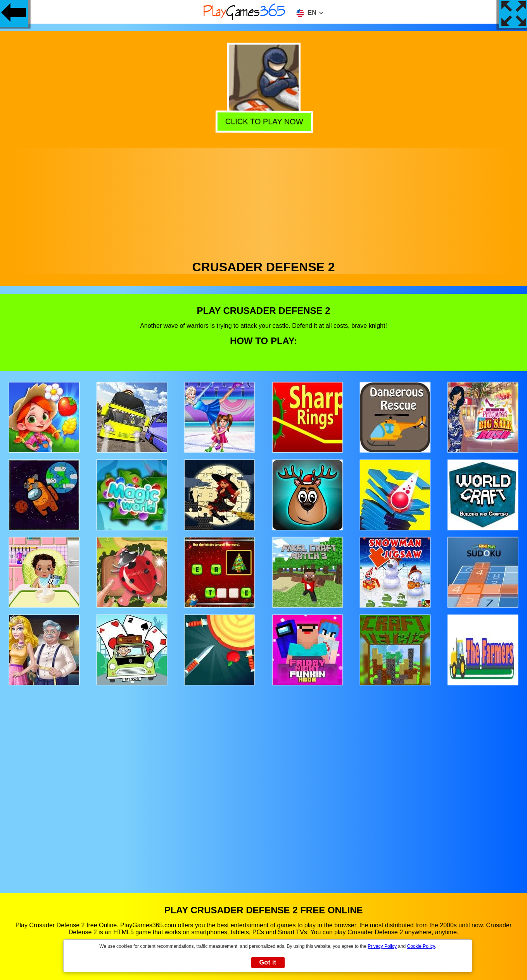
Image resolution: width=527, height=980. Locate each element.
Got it (268, 962)
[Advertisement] (264, 202)
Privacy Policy (382, 946)
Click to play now (263, 120)
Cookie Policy (421, 946)
